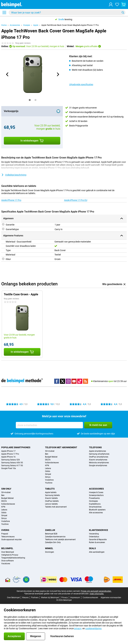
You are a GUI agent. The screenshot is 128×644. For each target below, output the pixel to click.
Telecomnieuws (8, 537)
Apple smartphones (97, 451)
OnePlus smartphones (99, 457)
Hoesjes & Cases (96, 492)
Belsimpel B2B (51, 534)
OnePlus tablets (52, 501)
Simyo (48, 477)
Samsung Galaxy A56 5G (12, 463)
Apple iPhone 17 (8, 451)
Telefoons (95, 447)
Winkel (49, 548)
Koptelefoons (95, 504)
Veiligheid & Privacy (10, 555)
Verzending (94, 534)
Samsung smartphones (99, 454)
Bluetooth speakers (97, 510)
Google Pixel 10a (9, 468)
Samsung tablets (52, 495)
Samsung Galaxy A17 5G (12, 465)
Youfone (49, 483)
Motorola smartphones (99, 463)
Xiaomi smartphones (98, 460)
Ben (47, 454)
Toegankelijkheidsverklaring (13, 558)
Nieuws (25, 598)
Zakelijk (50, 530)
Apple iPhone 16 (8, 457)
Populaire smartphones (16, 447)
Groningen (50, 552)
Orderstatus (94, 537)
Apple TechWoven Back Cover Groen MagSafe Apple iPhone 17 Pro (70, 25)
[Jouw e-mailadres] (49, 425)
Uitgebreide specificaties (81, 84)
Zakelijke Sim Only (53, 542)
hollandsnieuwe (52, 463)
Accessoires (15, 25)
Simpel (48, 474)
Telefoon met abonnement (61, 447)
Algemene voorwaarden (111, 598)
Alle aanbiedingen (97, 552)
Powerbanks (94, 498)
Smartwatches (95, 507)
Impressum (75, 598)
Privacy (65, 598)
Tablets (50, 489)
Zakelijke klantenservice (55, 537)
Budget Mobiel (51, 457)
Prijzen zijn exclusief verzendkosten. (96, 591)
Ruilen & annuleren (97, 542)
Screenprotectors (96, 495)
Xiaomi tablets (51, 498)
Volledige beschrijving (14, 175)
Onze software (7, 561)
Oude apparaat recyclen (12, 540)
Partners (35, 598)
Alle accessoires (96, 513)
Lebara (48, 468)
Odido (48, 471)
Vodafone (49, 480)
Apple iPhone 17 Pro (11, 200)
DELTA (48, 460)
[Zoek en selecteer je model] (67, 12)
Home (4, 25)
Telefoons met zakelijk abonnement (60, 540)
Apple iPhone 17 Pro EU (76, 200)
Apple (36, 25)
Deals (92, 548)
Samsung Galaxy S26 (11, 460)
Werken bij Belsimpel (50, 598)
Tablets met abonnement (56, 507)
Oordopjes (93, 501)
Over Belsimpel (8, 552)
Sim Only (6, 489)
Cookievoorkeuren (90, 598)
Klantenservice (99, 530)
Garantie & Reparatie (98, 540)
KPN (47, 465)
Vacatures (6, 564)
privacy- (78, 628)
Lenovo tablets (51, 504)
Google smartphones (98, 465)
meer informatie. (97, 594)
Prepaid (5, 534)
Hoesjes (27, 25)
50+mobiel (50, 451)
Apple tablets (51, 492)
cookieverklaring (93, 628)
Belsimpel (7, 548)
